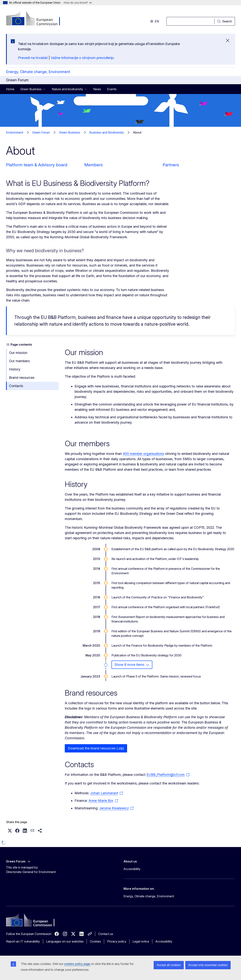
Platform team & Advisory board (37, 165)
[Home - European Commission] (36, 19)
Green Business (70, 132)
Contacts (16, 386)
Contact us (106, 934)
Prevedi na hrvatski (33, 58)
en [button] (155, 21)
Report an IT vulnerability (23, 941)
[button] (10, 831)
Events (112, 89)
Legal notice (141, 941)
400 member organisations (143, 454)
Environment (15, 132)
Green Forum (41, 132)
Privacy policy (117, 941)
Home (10, 89)
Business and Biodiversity (107, 132)
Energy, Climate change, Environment (38, 72)
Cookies (95, 941)
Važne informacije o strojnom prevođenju (82, 58)
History (15, 369)
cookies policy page (77, 964)
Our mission (18, 353)
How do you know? (78, 3)
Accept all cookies (169, 965)
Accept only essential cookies (208, 965)
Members (94, 165)
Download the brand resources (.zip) (96, 748)
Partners (171, 165)
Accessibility (132, 869)
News (97, 89)
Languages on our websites (65, 941)
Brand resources (22, 378)
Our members (19, 361)
